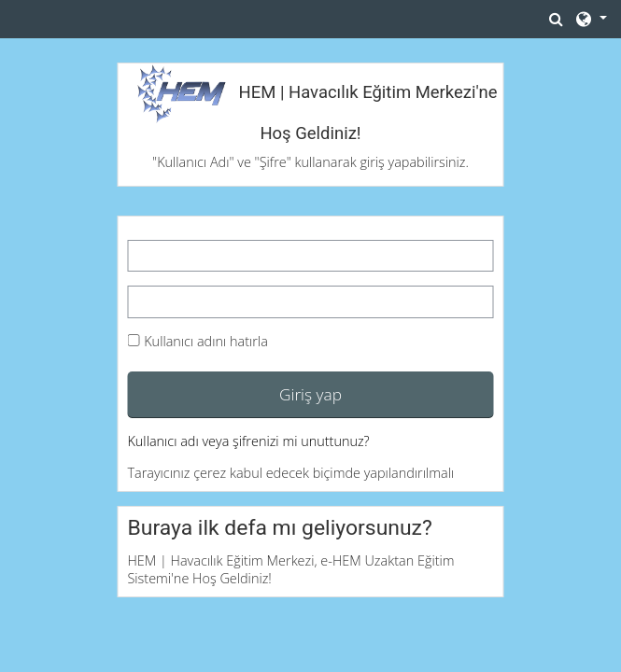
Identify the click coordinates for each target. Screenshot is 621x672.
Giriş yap (310, 394)
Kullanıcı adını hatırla (206, 341)
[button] (557, 19)
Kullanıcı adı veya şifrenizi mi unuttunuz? (248, 441)
